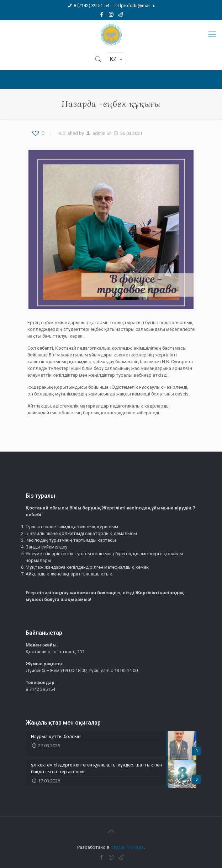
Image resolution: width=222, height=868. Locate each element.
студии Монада (127, 847)
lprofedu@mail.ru (138, 6)
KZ (117, 59)
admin (99, 133)
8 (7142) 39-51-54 (91, 6)
